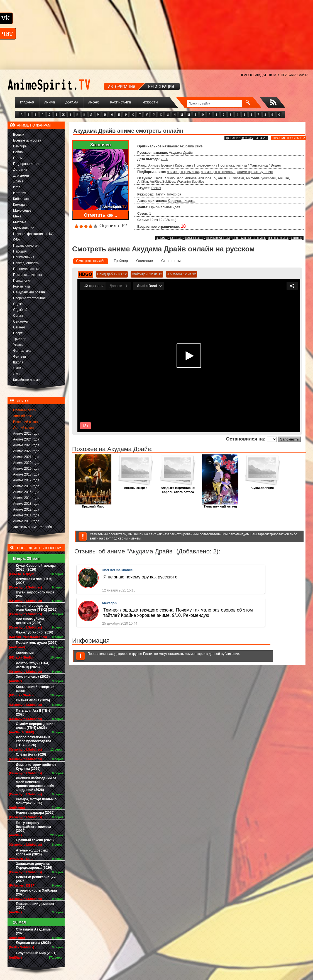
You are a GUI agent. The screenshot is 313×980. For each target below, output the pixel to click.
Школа (18, 362)
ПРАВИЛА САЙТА (295, 75)
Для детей (21, 175)
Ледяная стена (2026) (33, 943)
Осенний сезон (25, 410)
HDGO (85, 274)
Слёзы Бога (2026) (31, 754)
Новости (150, 102)
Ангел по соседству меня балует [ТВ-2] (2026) (37, 608)
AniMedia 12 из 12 (181, 274)
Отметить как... (101, 215)
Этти (17, 374)
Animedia (253, 178)
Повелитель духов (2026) (37, 643)
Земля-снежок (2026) (33, 677)
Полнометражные (27, 269)
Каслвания (25, 653)
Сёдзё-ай (20, 310)
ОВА (17, 240)
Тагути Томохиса (168, 194)
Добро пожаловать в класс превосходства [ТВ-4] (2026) (34, 741)
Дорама (72, 102)
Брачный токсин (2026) (35, 840)
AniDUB (224, 178)
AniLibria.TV (207, 178)
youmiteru (269, 178)
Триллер (20, 339)
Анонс (94, 102)
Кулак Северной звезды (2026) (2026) (36, 568)
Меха (17, 216)
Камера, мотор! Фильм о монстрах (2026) (36, 801)
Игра (17, 187)
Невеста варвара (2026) (35, 813)
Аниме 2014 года (26, 498)
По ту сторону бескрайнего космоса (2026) (34, 827)
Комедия (20, 205)
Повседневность (26, 263)
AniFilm (283, 178)
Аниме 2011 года (26, 515)
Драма (18, 181)
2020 (164, 159)
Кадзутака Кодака (182, 201)
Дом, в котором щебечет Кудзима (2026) (36, 767)
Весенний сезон (25, 422)
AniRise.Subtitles (162, 182)
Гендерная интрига (28, 164)
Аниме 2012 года (26, 509)
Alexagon (109, 603)
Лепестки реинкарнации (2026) (36, 879)
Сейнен (19, 327)
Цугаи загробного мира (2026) (35, 594)
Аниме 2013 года (26, 504)
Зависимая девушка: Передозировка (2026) (34, 866)
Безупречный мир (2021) (36, 953)
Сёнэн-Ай (20, 321)
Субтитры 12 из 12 (147, 274)
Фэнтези (19, 357)
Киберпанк (21, 199)
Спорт (18, 333)
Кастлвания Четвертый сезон (35, 689)
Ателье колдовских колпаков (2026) (32, 852)
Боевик (19, 135)
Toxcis (247, 138)
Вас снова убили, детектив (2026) (30, 621)
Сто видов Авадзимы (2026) (34, 931)
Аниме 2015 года (26, 492)
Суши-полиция (263, 486)
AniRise (191, 178)
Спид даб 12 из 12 (112, 274)
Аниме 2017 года (26, 480)
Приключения (24, 257)
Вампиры (20, 146)
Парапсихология (26, 246)
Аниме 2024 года (26, 439)
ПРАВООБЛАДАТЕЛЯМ (258, 75)
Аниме (50, 102)
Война (18, 152)
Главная (27, 102)
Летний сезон (23, 428)
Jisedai (158, 178)
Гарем (18, 158)
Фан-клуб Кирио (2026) (35, 632)
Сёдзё (18, 304)
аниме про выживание (218, 172)
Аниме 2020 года (26, 463)
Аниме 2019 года (26, 469)
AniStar (143, 182)
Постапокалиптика (27, 275)
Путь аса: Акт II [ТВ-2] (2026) (34, 712)
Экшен (18, 368)
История (20, 193)
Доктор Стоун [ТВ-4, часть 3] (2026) (32, 665)
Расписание (121, 102)
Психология (22, 281)
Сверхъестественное (29, 298)
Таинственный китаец (220, 505)
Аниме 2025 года (26, 434)
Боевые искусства (27, 140)
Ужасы (18, 345)
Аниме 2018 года (26, 474)
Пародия (20, 251)
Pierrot (156, 188)
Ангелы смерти (136, 486)
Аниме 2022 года (26, 451)
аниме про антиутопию (255, 172)
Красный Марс (93, 505)
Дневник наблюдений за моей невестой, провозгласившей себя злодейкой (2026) (36, 784)
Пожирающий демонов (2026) (35, 906)
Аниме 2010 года (26, 521)
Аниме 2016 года (26, 486)
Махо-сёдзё (22, 211)
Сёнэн (18, 316)
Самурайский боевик (29, 292)
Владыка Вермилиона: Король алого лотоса (178, 488)
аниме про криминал (183, 172)
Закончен (101, 145)
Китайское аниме (26, 380)
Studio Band (174, 178)
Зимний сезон (24, 416)
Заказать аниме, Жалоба (33, 527)
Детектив (20, 170)
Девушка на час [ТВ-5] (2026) (34, 581)
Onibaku (238, 178)
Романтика (21, 286)
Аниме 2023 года (26, 445)
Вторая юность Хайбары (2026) (36, 892)
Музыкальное (24, 228)
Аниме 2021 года (26, 457)
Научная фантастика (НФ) (33, 234)
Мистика (20, 222)
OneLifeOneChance (117, 570)
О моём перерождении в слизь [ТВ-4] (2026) (36, 726)
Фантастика (22, 351)
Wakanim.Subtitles (191, 182)
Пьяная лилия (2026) (33, 700)
